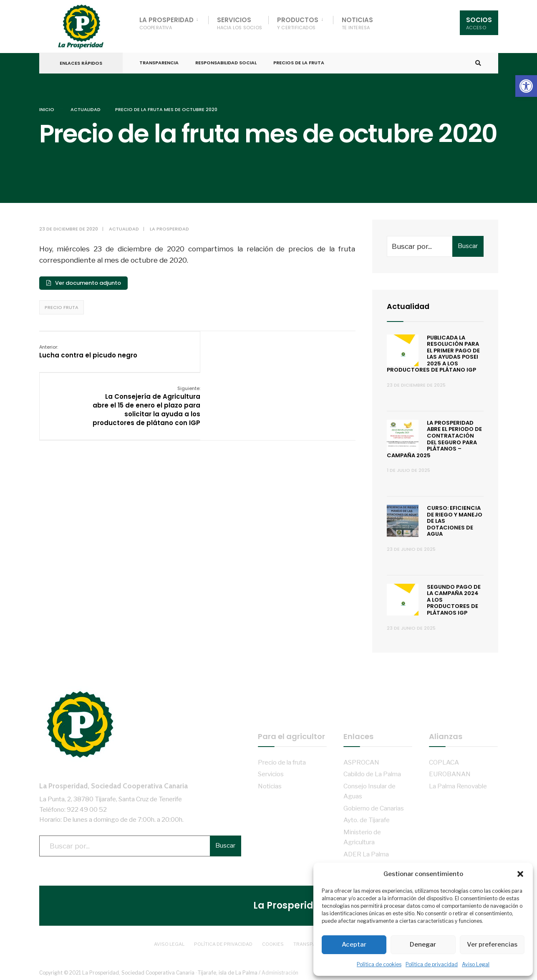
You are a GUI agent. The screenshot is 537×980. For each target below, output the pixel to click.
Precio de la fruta (282, 761)
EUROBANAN (450, 773)
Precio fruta (62, 306)
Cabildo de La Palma (372, 773)
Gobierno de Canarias (374, 807)
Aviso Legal (476, 964)
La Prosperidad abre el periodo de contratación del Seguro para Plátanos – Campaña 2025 (435, 438)
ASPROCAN (361, 761)
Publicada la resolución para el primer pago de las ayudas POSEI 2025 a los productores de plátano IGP (434, 352)
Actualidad (86, 108)
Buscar (468, 245)
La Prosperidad (166, 23)
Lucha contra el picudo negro (88, 350)
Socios (479, 23)
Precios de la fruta (299, 62)
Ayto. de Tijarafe (367, 819)
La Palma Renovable (458, 785)
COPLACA (444, 761)
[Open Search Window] (478, 62)
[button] (526, 86)
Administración (280, 971)
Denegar (423, 945)
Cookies (273, 942)
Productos (298, 23)
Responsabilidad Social (226, 62)
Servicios (240, 23)
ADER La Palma (366, 852)
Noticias (357, 23)
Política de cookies (379, 964)
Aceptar (354, 945)
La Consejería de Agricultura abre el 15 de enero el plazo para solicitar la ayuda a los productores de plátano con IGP (301, 363)
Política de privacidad (432, 964)
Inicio (47, 108)
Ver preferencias (492, 945)
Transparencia (159, 62)
